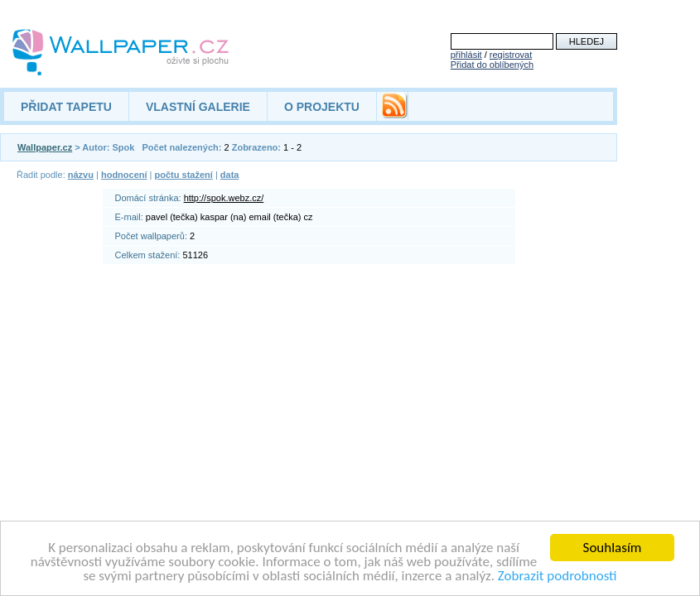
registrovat (511, 55)
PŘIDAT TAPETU (66, 107)
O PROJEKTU (322, 107)
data (230, 175)
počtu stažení (184, 175)
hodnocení (124, 175)
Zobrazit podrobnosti (558, 577)
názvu (81, 175)
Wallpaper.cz (45, 147)
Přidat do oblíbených (492, 65)
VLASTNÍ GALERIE (198, 107)
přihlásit (466, 55)
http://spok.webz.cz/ (224, 198)
